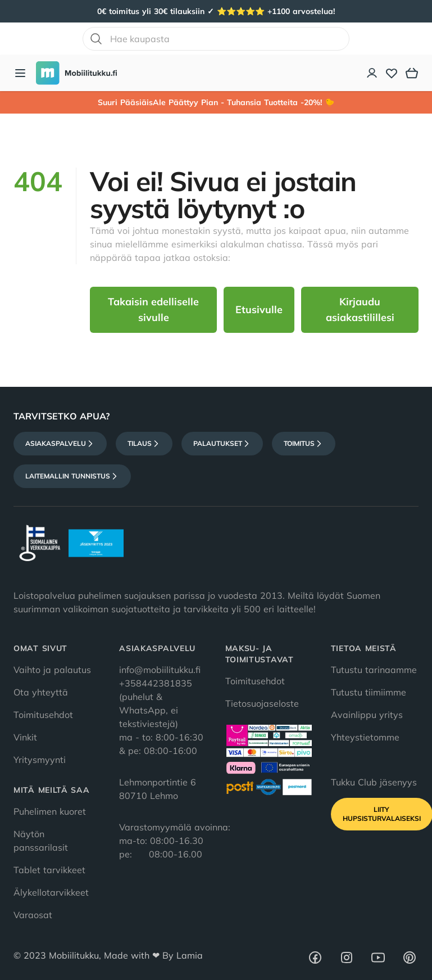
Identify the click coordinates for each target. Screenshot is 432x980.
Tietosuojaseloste (262, 703)
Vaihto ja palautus (52, 670)
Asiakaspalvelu (60, 444)
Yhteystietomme (365, 737)
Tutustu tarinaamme (374, 670)
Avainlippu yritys (367, 715)
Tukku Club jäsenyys (374, 782)
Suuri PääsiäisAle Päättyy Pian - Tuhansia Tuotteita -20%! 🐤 (216, 102)
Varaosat (33, 915)
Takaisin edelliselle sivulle (153, 310)
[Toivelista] (392, 73)
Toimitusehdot (43, 715)
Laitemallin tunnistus (72, 476)
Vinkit (25, 737)
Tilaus (144, 444)
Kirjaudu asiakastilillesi (360, 310)
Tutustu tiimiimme (369, 692)
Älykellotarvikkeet (51, 892)
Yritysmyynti (40, 760)
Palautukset (222, 444)
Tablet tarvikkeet (49, 870)
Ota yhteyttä (41, 692)
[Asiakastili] (372, 73)
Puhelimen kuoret (50, 811)
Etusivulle (259, 310)
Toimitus (304, 444)
